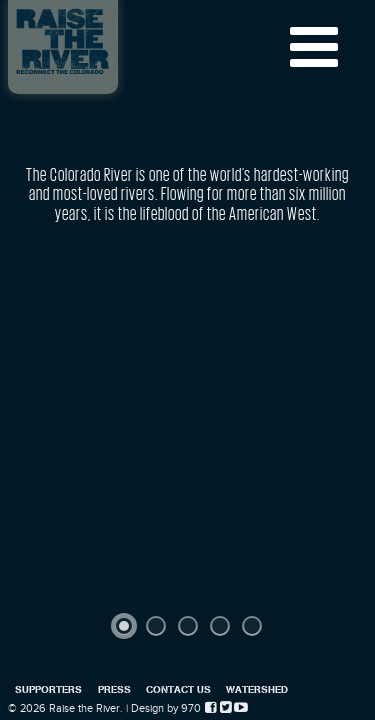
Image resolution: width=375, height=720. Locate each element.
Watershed (257, 689)
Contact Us (178, 689)
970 (191, 708)
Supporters (48, 689)
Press (114, 689)
